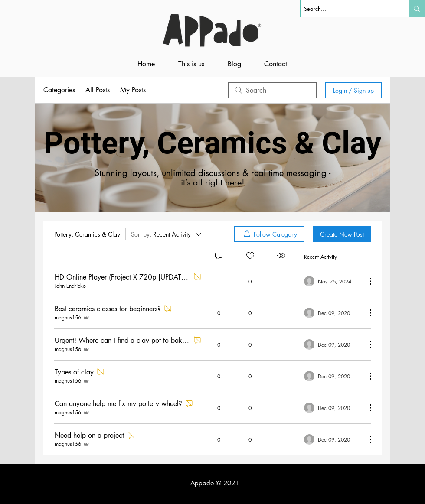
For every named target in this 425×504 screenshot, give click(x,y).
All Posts (98, 90)
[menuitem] (269, 234)
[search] (272, 90)
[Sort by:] (167, 234)
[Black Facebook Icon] (402, 483)
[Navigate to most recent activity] (332, 281)
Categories (59, 90)
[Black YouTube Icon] (416, 483)
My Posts (133, 90)
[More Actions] (366, 281)
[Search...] (347, 9)
